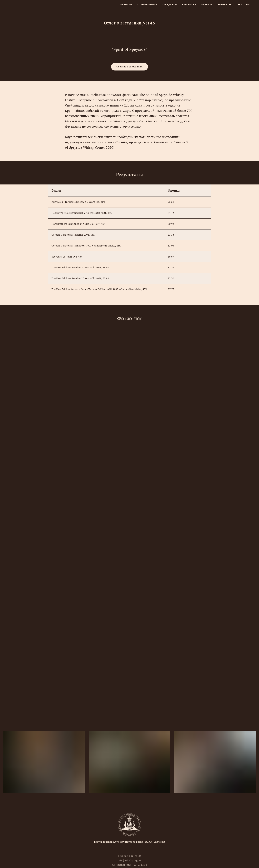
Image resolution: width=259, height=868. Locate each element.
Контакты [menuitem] (224, 5)
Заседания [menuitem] (169, 5)
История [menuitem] (126, 5)
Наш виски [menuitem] (189, 5)
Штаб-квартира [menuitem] (147, 5)
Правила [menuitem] (207, 5)
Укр (240, 5)
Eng (248, 5)
